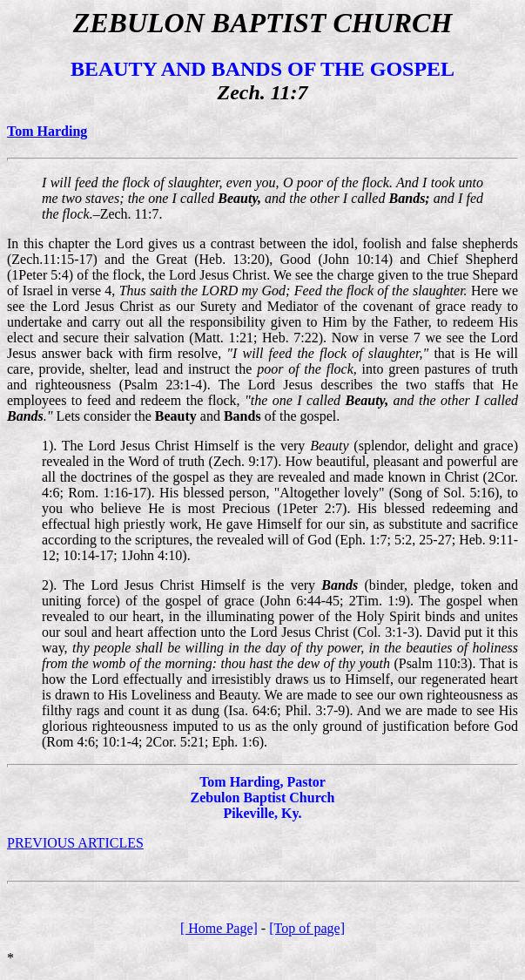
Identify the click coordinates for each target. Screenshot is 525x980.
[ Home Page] (219, 928)
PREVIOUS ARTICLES (75, 843)
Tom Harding (47, 131)
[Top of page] (307, 928)
